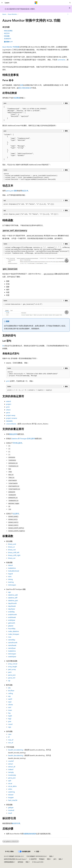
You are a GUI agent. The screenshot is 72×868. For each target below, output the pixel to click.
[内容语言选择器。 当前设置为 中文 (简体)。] (9, 851)
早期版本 (42, 859)
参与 (55, 859)
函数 (11, 191)
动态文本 (7, 33)
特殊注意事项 (8, 31)
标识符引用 (16, 823)
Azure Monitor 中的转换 (11, 47)
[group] (36, 250)
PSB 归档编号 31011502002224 (36, 856)
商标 (27, 862)
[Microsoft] (36, 3)
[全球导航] (2, 3)
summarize (61, 60)
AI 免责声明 (33, 859)
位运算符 (16, 514)
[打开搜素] (70, 3)
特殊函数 (7, 36)
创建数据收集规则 (30, 834)
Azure (4, 14)
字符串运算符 (17, 443)
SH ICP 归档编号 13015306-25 (13, 856)
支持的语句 (7, 39)
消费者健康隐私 (9, 862)
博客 (48, 859)
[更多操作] (68, 14)
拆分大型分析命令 (25, 88)
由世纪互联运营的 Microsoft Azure (15, 859)
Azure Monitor (12, 14)
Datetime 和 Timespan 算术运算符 (23, 439)
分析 (22, 85)
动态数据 (17, 98)
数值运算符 (13, 434)
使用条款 (20, 862)
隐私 (51, 856)
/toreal (14, 571)
